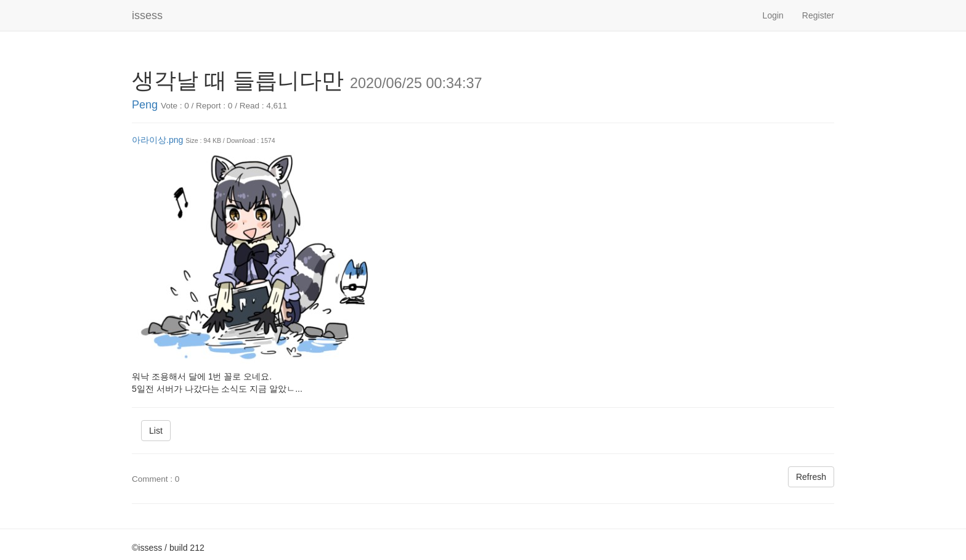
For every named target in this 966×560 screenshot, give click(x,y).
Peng (145, 105)
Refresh (811, 477)
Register (818, 15)
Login (773, 15)
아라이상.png (157, 140)
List (156, 431)
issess (147, 15)
